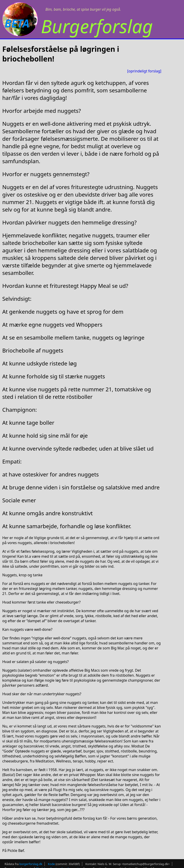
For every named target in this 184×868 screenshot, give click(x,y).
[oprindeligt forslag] (144, 71)
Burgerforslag (97, 26)
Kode (51, 864)
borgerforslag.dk (31, 864)
